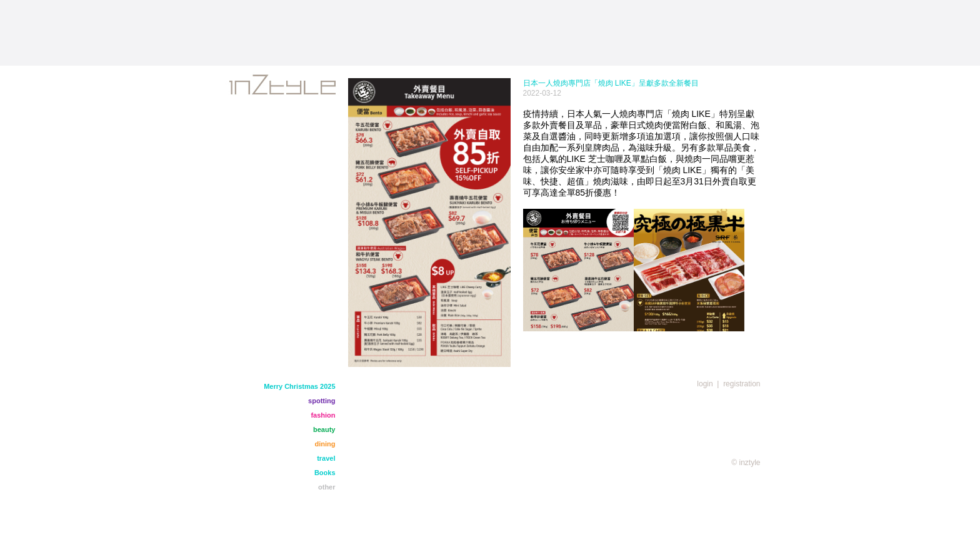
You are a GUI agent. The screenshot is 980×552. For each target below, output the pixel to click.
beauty (324, 429)
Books (325, 473)
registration (742, 384)
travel (326, 458)
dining (325, 444)
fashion (323, 415)
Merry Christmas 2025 (299, 386)
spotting (322, 401)
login (705, 384)
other (327, 487)
